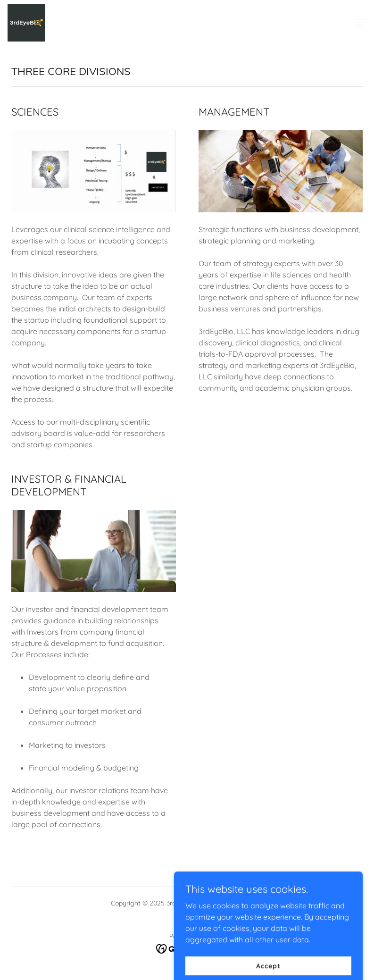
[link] (26, 23)
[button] (361, 23)
